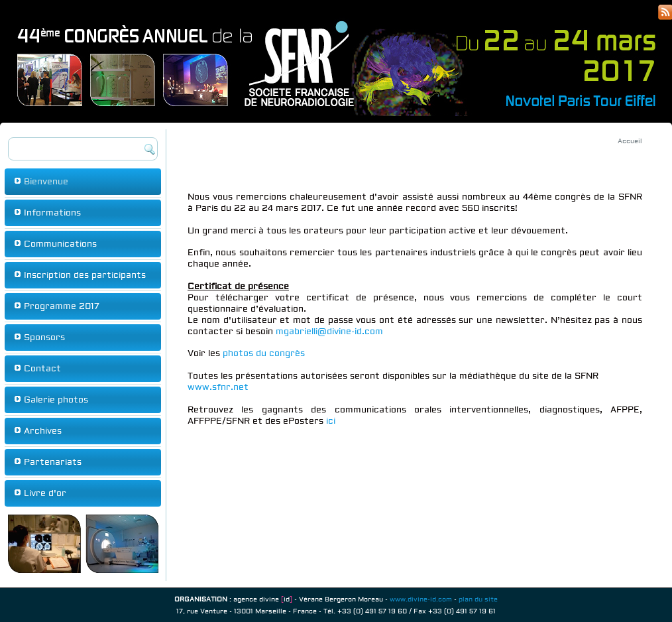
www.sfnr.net (218, 387)
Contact (42, 369)
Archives (43, 431)
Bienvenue (46, 182)
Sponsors (44, 338)
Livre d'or (45, 493)
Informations (52, 213)
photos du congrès (264, 353)
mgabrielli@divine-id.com (329, 332)
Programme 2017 (62, 306)
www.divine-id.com (421, 599)
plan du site (478, 599)
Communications (60, 244)
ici (331, 421)
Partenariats (53, 462)
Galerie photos (56, 400)
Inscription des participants (85, 275)
